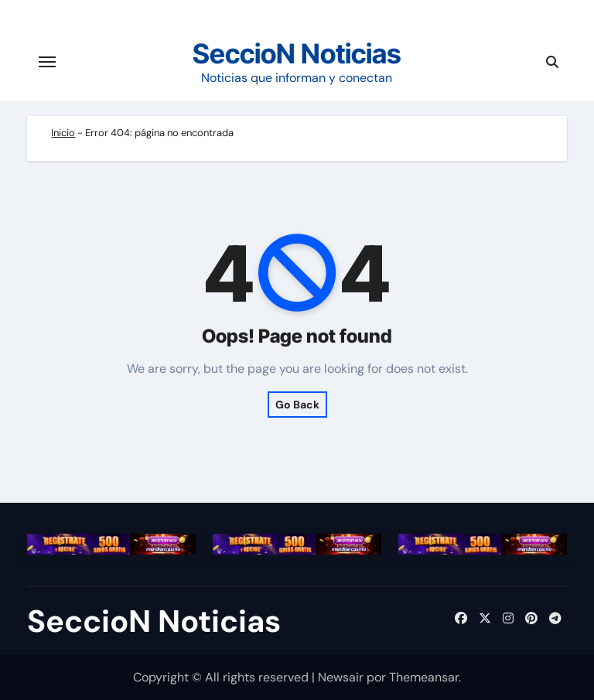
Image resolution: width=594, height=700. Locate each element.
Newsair (341, 677)
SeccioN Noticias (297, 53)
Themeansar (424, 677)
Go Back (297, 405)
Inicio (63, 133)
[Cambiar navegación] (47, 62)
